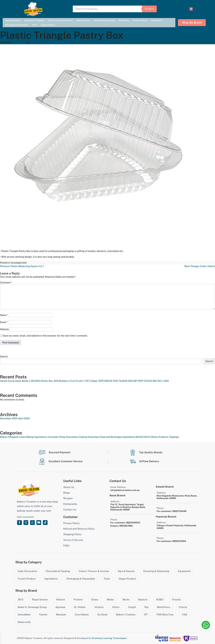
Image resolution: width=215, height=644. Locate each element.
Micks (126, 600)
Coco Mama (82, 614)
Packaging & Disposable (17, 25)
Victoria (99, 607)
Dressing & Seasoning (104, 20)
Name (4, 315)
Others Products (160, 437)
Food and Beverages (111, 437)
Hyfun (116, 607)
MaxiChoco (164, 607)
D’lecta (183, 607)
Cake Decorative (13, 20)
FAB (185, 614)
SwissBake (24, 614)
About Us (69, 487)
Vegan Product (48, 25)
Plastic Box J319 (49, 381)
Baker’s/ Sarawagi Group (32, 607)
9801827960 (126, 526)
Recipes (68, 498)
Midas (110, 600)
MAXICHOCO (143, 437)
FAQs (66, 546)
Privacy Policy (71, 523)
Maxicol (143, 600)
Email (4, 322)
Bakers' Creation (39, 42)
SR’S (20, 600)
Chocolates (72, 437)
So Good (102, 614)
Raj (147, 607)
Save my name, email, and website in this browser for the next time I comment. (45, 336)
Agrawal (60, 607)
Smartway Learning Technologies (109, 638)
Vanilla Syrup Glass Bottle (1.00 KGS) (20, 381)
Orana (95, 600)
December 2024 (9, 418)
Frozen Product (140, 20)
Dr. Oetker (80, 607)
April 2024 (24, 418)
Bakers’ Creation (126, 614)
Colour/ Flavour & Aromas (60, 20)
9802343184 (179, 541)
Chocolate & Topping (34, 20)
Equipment (124, 20)
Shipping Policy (72, 534)
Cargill (132, 607)
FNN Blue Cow (165, 614)
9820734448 (179, 511)
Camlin (43, 614)
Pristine (78, 600)
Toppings (174, 437)
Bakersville (24, 622)
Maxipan (61, 614)
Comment (6, 283)
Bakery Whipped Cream (13, 437)
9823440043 (133, 523)
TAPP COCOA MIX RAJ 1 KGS (153, 381)
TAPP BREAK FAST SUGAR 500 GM (117, 381)
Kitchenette (70, 504)
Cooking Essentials (89, 437)
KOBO (160, 600)
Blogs (67, 493)
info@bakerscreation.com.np (125, 490)
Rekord (60, 600)
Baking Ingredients (37, 437)
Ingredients (156, 20)
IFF (146, 614)
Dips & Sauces (83, 20)
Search (149, 9)
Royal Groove (40, 600)
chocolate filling (56, 437)
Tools (34, 25)
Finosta (176, 600)
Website (4, 329)
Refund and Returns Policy (79, 529)
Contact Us (70, 510)
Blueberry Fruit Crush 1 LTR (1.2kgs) (78, 381)
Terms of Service (73, 540)
